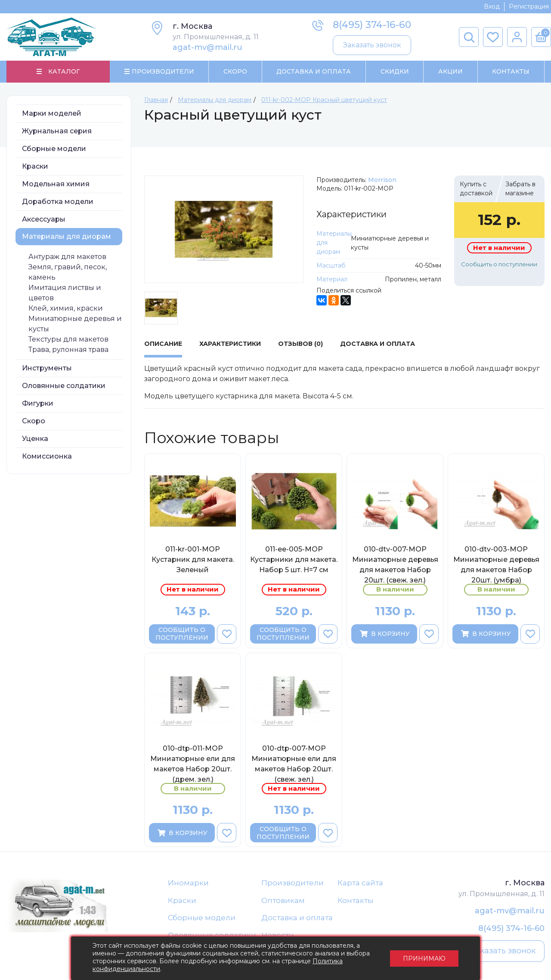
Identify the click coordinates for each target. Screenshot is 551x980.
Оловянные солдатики (64, 386)
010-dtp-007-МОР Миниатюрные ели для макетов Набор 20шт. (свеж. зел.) (294, 764)
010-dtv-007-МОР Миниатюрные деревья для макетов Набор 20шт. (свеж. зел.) (395, 564)
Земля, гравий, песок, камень (68, 272)
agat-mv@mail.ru (207, 47)
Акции (450, 71)
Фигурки (38, 403)
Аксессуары (44, 219)
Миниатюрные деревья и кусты (75, 324)
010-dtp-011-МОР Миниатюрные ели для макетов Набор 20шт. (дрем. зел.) (193, 764)
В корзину (384, 634)
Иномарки (188, 883)
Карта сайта (360, 883)
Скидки (395, 71)
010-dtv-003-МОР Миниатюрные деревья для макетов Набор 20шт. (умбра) (496, 564)
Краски (35, 166)
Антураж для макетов (67, 257)
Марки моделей (52, 113)
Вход (492, 6)
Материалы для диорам (67, 236)
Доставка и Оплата (314, 71)
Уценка (35, 439)
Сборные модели (54, 149)
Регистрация (529, 6)
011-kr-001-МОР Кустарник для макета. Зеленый (193, 559)
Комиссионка (47, 456)
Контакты (511, 71)
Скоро (235, 71)
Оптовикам (283, 900)
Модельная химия (56, 184)
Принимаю (424, 958)
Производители (293, 883)
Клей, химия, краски (66, 308)
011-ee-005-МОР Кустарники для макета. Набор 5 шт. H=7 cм (294, 559)
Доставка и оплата (297, 918)
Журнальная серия (57, 131)
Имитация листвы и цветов (65, 293)
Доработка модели (58, 202)
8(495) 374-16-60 (372, 25)
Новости (278, 935)
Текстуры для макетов (68, 339)
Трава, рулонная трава (68, 350)
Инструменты (47, 368)
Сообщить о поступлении (499, 264)
